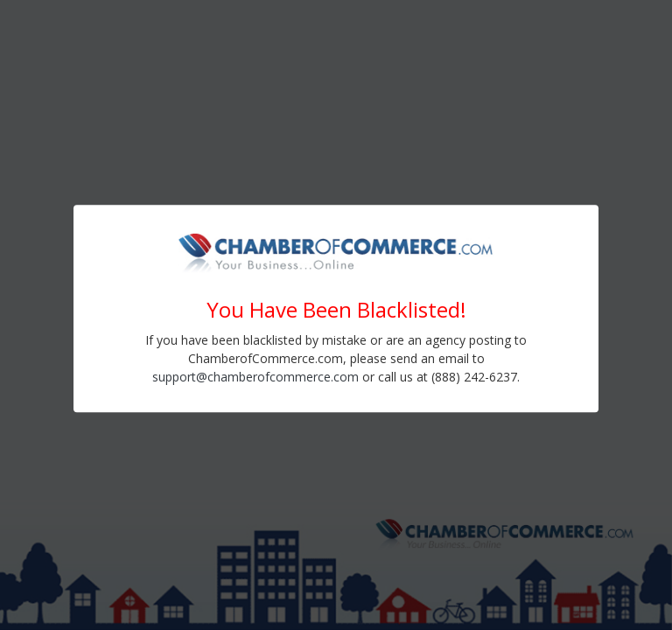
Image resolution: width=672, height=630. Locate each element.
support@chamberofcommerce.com (255, 377)
